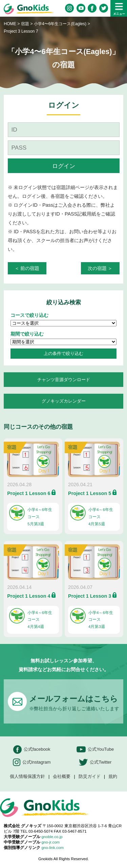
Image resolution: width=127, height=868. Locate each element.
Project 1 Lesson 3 (90, 596)
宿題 (25, 24)
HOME (10, 24)
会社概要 (62, 777)
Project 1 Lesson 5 (90, 493)
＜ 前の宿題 (27, 268)
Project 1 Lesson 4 (29, 596)
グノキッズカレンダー (64, 401)
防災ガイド (90, 777)
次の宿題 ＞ (100, 268)
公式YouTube (95, 750)
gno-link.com (52, 848)
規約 (113, 777)
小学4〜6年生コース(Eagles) (61, 24)
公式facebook (32, 750)
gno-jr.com (50, 842)
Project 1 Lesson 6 (29, 493)
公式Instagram (32, 762)
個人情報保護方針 (27, 777)
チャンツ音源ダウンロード (64, 380)
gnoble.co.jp (52, 837)
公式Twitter (95, 762)
